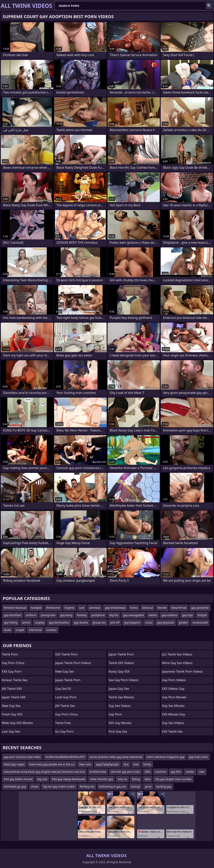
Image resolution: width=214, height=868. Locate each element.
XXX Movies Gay (173, 714)
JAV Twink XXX (12, 689)
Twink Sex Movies (121, 697)
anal (136, 764)
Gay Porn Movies (174, 697)
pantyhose (98, 615)
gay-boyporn (132, 622)
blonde (162, 608)
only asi (122, 779)
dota (147, 779)
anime (26, 622)
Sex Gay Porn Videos (124, 680)
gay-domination (59, 622)
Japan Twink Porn (68, 680)
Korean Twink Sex (15, 680)
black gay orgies (14, 764)
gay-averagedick (133, 615)
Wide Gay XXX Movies (17, 723)
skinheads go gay (15, 786)
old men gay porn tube (125, 772)
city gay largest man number (173, 779)
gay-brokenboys (115, 608)
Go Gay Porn (64, 731)
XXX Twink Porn (66, 654)
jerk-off (115, 622)
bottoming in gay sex (113, 786)
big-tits (114, 615)
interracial (35, 630)
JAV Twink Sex (65, 706)
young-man (48, 615)
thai (126, 764)
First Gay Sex (118, 731)
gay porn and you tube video (22, 757)
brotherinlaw (98, 772)
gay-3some (81, 622)
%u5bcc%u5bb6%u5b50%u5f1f (65, 757)
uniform (31, 615)
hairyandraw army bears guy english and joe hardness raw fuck (44, 772)
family (147, 764)
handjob (36, 608)
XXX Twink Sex (172, 731)
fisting (136, 779)
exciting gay (164, 786)
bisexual (148, 608)
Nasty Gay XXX (119, 671)
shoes (34, 786)
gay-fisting (11, 622)
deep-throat (179, 608)
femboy (82, 615)
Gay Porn (115, 714)
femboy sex (87, 786)
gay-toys (187, 615)
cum (82, 608)
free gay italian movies (18, 779)
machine (160, 772)
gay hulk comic (199, 757)
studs (7, 630)
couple (20, 630)
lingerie (70, 608)
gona (148, 786)
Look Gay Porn (66, 697)
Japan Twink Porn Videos (73, 663)
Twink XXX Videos (121, 663)
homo (134, 608)
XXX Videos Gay (173, 689)
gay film (176, 772)
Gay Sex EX (63, 689)
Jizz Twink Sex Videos (177, 654)
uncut (149, 622)
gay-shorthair (13, 615)
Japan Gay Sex (119, 689)
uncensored (200, 622)
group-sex (99, 622)
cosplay (39, 622)
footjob (202, 615)
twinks (153, 615)
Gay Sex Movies (173, 706)
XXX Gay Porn (12, 671)
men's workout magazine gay (166, 757)
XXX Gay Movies (120, 723)
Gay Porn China (13, 663)
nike (202, 772)
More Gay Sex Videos (177, 663)
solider (190, 772)
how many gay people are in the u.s (52, 764)
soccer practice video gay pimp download (116, 757)
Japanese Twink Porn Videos (182, 671)
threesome (53, 608)
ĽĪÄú (148, 772)
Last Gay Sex (11, 731)
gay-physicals (166, 622)
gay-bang (66, 615)
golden (183, 622)
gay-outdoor (170, 615)
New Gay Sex (11, 706)
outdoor (52, 630)
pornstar (95, 608)
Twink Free (63, 723)
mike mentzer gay (101, 779)
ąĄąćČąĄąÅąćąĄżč (107, 764)
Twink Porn (10, 654)
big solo (42, 779)
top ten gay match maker (59, 786)
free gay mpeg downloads (69, 779)
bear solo (85, 764)
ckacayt (135, 786)
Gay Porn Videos (174, 680)
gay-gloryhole (200, 608)
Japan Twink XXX (14, 697)
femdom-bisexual (15, 608)
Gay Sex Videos (120, 706)
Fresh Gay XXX (12, 714)
